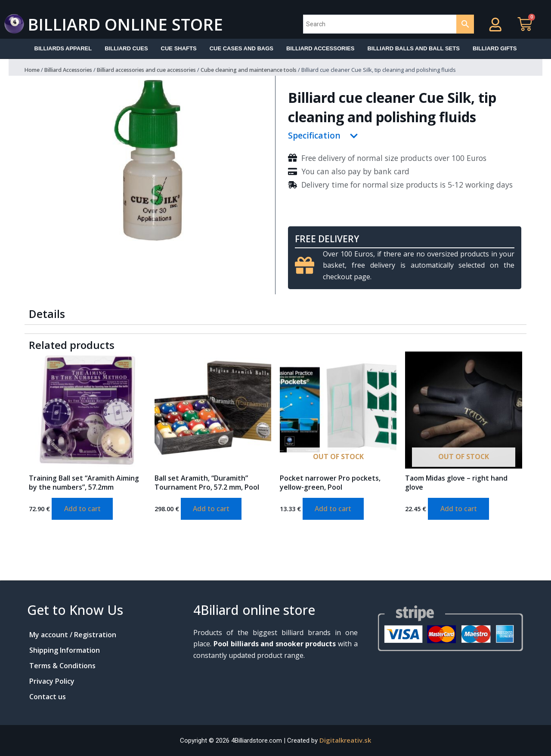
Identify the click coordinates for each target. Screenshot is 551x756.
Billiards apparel (63, 48)
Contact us (48, 697)
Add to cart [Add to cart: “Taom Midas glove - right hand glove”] (459, 509)
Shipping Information (65, 650)
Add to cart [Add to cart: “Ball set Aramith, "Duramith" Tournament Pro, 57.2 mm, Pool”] (212, 509)
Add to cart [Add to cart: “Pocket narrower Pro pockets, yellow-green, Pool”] (334, 509)
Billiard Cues (126, 48)
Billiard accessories (320, 48)
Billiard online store (130, 24)
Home (33, 70)
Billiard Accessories (72, 70)
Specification (315, 136)
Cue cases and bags (241, 48)
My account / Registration (73, 635)
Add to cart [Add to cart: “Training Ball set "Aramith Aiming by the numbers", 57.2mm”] (83, 509)
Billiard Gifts (495, 48)
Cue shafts (179, 48)
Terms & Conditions (62, 666)
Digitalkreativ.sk (345, 740)
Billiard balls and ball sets (413, 48)
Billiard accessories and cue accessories (158, 70)
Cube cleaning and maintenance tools (269, 70)
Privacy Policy (52, 681)
